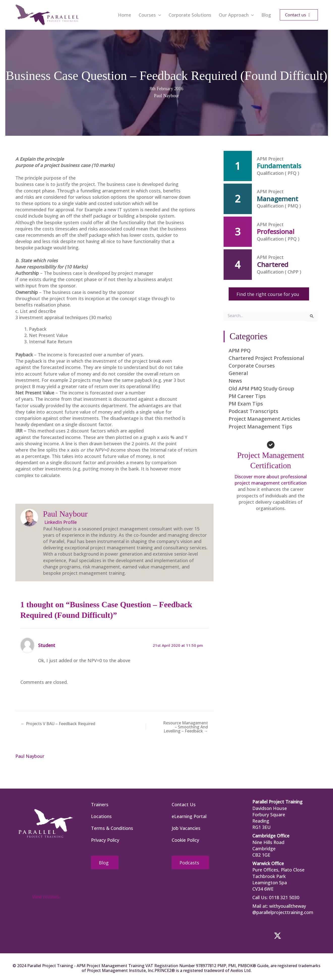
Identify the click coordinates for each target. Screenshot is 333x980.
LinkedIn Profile (60, 522)
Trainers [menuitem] (100, 804)
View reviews (46, 897)
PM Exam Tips (246, 404)
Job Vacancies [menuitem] (186, 828)
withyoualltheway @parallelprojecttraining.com (283, 909)
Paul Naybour (166, 96)
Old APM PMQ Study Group (261, 388)
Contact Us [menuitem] (184, 804)
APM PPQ (240, 350)
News (235, 381)
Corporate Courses (252, 366)
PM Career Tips (247, 396)
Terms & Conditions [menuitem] (112, 828)
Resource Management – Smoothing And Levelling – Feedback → (186, 727)
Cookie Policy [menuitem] (185, 840)
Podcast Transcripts (253, 411)
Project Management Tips (260, 427)
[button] (158, 15)
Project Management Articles (264, 419)
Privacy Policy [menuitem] (105, 840)
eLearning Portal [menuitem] (189, 816)
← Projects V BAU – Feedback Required (58, 724)
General (238, 373)
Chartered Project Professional (266, 358)
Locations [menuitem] (101, 816)
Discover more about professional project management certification (271, 480)
